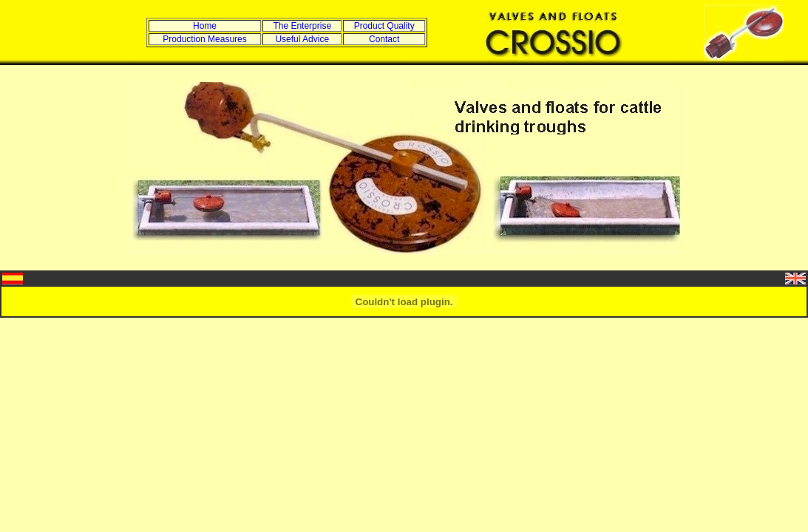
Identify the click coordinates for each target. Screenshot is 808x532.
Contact (384, 39)
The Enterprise (302, 26)
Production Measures (204, 39)
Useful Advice (302, 39)
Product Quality (384, 26)
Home (205, 26)
